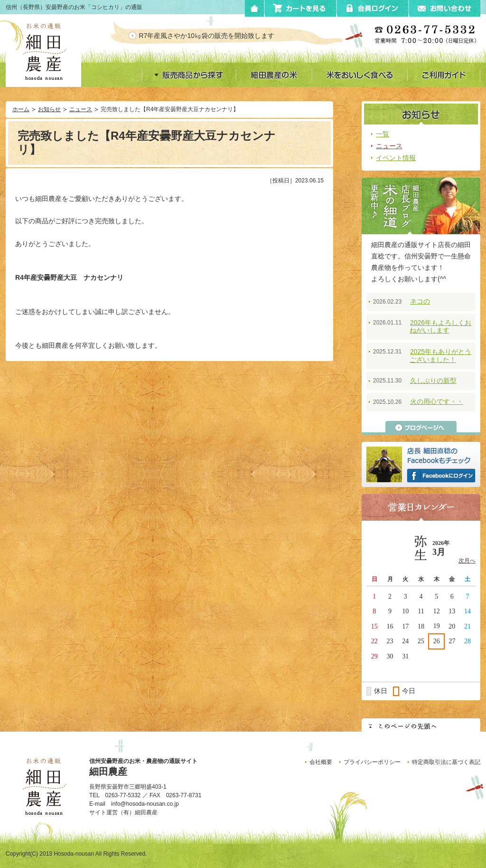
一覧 (383, 134)
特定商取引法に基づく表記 (446, 762)
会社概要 (321, 762)
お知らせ (49, 109)
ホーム (21, 109)
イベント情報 (396, 158)
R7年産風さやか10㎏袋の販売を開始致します (215, 36)
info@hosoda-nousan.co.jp (145, 804)
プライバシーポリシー (372, 762)
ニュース (81, 109)
